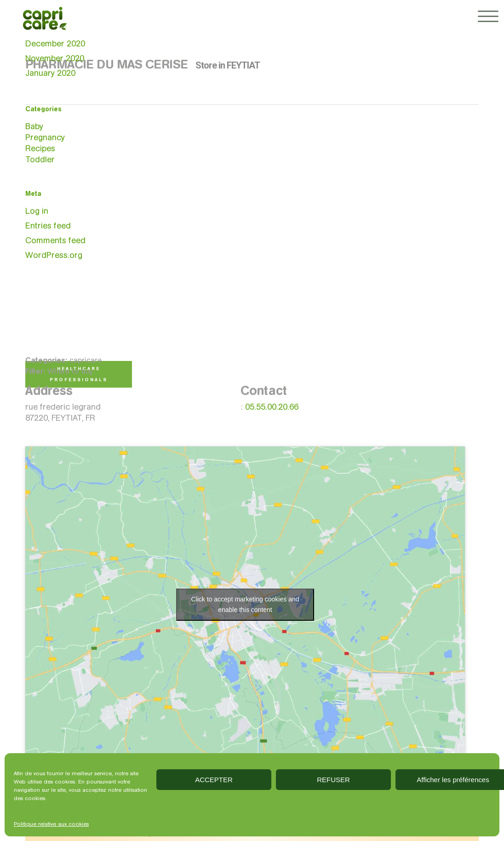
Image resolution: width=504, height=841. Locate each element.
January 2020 (50, 73)
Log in (37, 211)
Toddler (40, 160)
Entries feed (48, 226)
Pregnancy (45, 137)
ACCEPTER (214, 780)
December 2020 (55, 44)
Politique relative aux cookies (51, 824)
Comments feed (55, 240)
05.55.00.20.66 (272, 407)
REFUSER (333, 780)
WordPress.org (54, 255)
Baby (34, 126)
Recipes (40, 149)
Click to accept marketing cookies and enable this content (245, 604)
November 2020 (55, 58)
